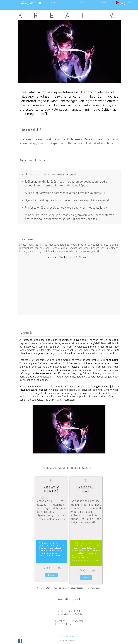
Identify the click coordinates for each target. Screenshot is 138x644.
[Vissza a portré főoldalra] (69, 636)
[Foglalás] (51, 575)
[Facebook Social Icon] (20, 641)
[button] (69, 51)
